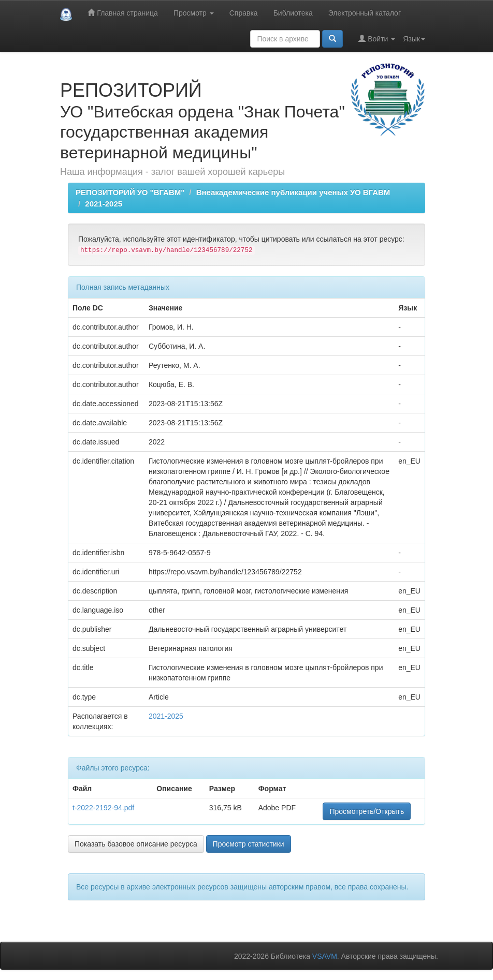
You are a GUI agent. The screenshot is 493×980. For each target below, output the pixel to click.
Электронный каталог (365, 13)
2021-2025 (104, 204)
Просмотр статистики (249, 844)
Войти (377, 39)
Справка (244, 13)
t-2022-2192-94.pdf (103, 808)
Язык (414, 39)
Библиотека (293, 13)
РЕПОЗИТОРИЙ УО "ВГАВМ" (130, 192)
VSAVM (325, 956)
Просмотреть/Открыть (367, 811)
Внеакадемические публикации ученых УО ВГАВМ (293, 192)
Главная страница (122, 13)
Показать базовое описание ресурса (136, 844)
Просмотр (194, 13)
